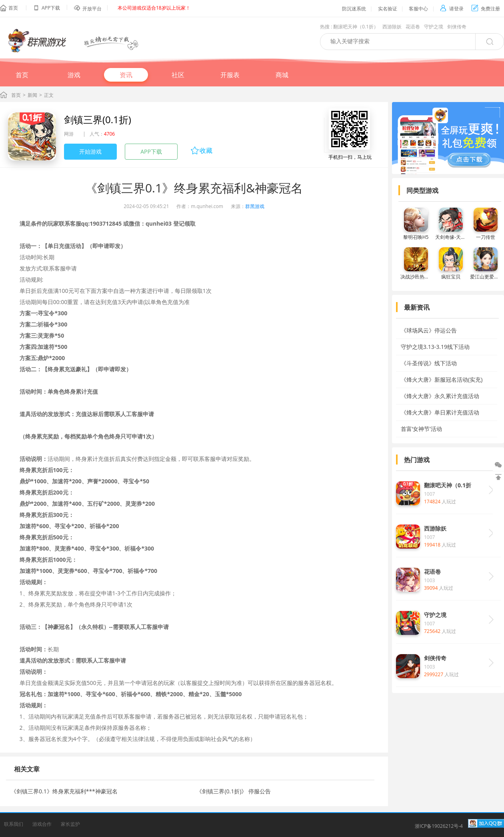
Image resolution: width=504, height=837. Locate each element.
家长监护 (70, 824)
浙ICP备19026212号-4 (439, 826)
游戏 (74, 75)
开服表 (230, 75)
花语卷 (413, 27)
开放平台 (92, 9)
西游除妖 (392, 27)
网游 (69, 134)
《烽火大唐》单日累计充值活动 (440, 412)
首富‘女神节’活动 (421, 429)
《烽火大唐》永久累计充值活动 (440, 396)
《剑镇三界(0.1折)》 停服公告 (234, 791)
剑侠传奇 (457, 27)
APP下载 (151, 151)
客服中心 (418, 9)
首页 (13, 8)
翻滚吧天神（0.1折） (356, 27)
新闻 (32, 95)
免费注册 (486, 9)
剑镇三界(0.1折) (98, 119)
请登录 (452, 9)
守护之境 (434, 27)
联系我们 (14, 824)
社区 (178, 75)
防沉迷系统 (354, 9)
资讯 (126, 75)
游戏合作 (42, 824)
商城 (282, 75)
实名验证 (388, 9)
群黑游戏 (255, 206)
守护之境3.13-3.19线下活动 (435, 347)
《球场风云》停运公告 (429, 330)
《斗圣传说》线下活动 (429, 363)
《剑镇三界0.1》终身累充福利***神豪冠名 (64, 791)
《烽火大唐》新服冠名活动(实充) (442, 379)
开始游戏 (90, 151)
